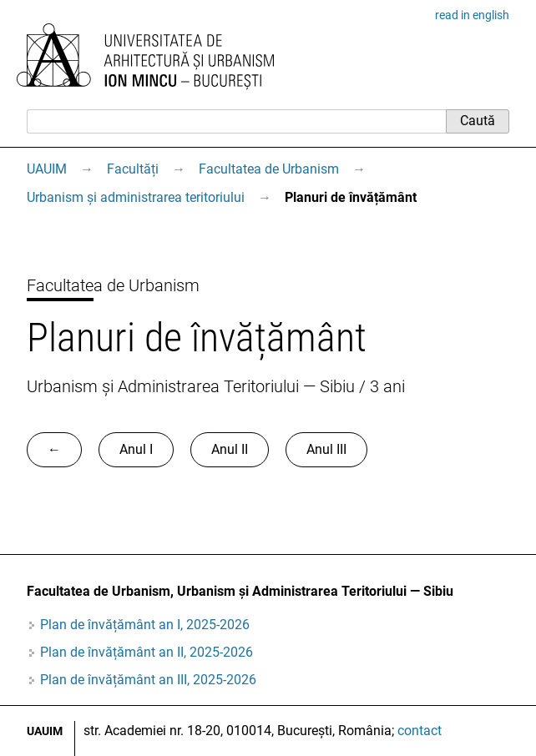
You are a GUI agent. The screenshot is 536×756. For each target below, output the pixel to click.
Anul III (326, 449)
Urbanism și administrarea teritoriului (136, 197)
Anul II (230, 449)
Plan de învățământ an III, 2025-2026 (148, 680)
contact (420, 731)
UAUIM (47, 169)
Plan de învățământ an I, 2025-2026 (145, 625)
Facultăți (133, 169)
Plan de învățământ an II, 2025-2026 (147, 652)
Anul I (136, 449)
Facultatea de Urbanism (269, 169)
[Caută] (236, 121)
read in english (472, 15)
